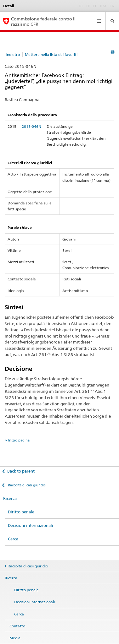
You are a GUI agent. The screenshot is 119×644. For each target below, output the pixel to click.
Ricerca (10, 498)
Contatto (17, 626)
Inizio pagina (19, 440)
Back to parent (21, 471)
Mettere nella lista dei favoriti (51, 54)
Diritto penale (21, 512)
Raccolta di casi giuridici (27, 485)
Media (15, 638)
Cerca (13, 539)
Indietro (13, 54)
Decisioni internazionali (31, 525)
